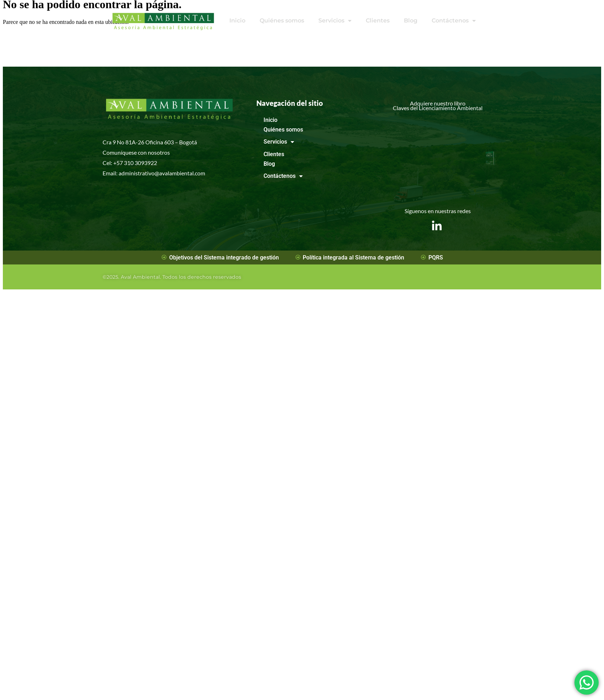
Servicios (335, 21)
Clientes (378, 20)
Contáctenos (454, 21)
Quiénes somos (282, 20)
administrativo (137, 173)
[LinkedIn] (437, 221)
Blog (411, 20)
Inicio (237, 20)
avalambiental (176, 173)
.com (199, 173)
